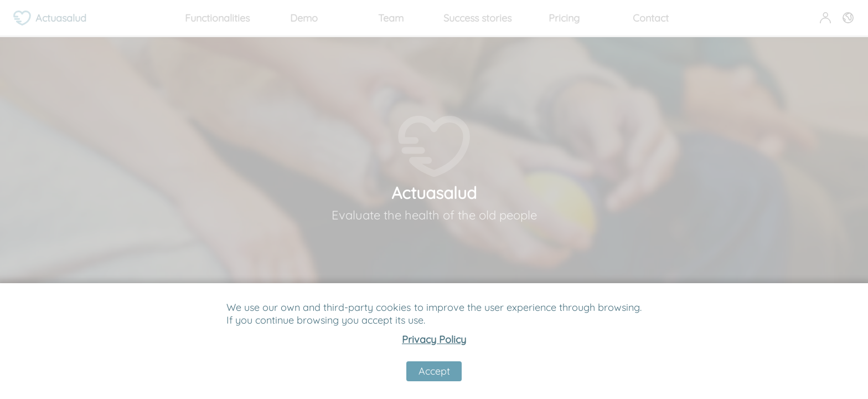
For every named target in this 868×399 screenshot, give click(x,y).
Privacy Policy (434, 339)
